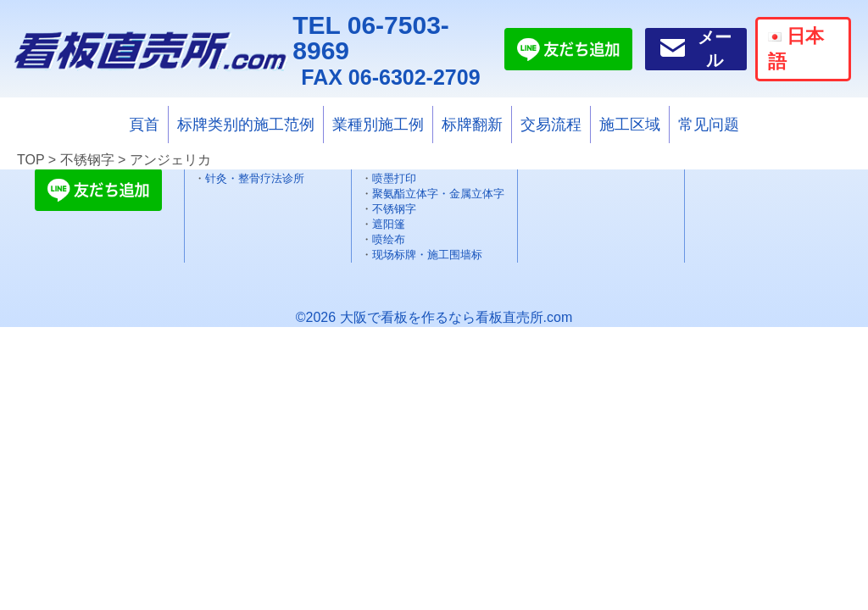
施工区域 (630, 125)
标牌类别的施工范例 (246, 125)
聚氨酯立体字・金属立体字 (438, 194)
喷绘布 (389, 239)
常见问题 (709, 125)
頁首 (144, 125)
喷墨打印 (394, 178)
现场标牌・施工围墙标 (427, 255)
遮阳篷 (389, 224)
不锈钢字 (394, 209)
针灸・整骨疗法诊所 (255, 178)
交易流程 (551, 125)
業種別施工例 (378, 125)
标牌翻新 (472, 125)
